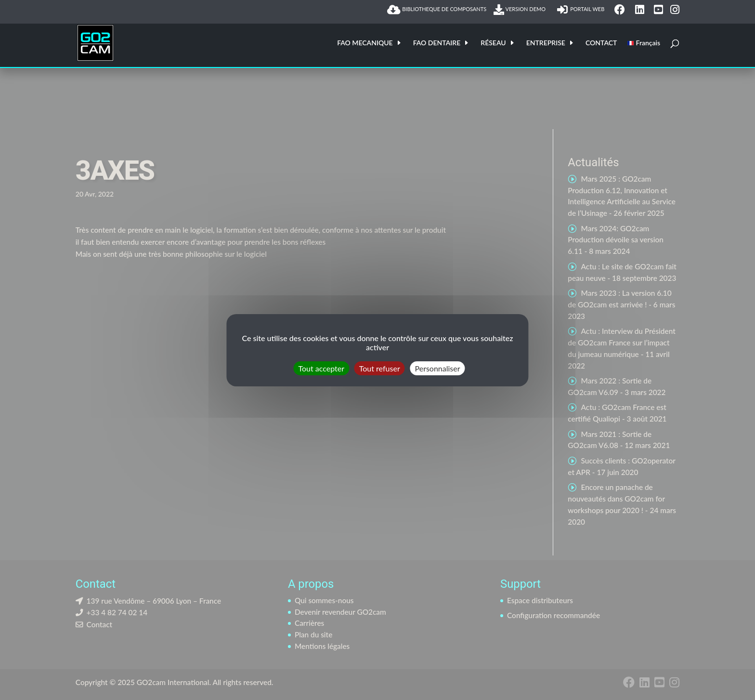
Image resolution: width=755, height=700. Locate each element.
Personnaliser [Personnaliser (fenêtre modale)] (438, 368)
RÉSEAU (493, 43)
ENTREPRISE (546, 43)
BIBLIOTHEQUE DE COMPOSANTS (437, 10)
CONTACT (601, 43)
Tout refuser (380, 368)
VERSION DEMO (521, 10)
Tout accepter (321, 368)
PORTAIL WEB (582, 10)
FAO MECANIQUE (365, 43)
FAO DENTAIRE (437, 43)
